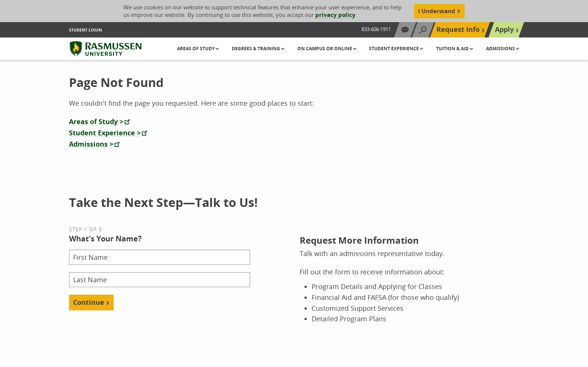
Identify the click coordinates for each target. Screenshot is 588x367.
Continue (89, 302)
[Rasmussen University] (106, 49)
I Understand (437, 11)
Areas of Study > (96, 122)
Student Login (85, 30)
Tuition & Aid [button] (453, 49)
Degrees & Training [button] (256, 49)
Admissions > (91, 144)
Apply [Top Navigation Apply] (504, 29)
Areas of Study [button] (196, 49)
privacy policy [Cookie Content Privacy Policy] (335, 15)
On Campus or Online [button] (325, 49)
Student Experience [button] (394, 49)
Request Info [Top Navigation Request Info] (458, 29)
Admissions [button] (501, 49)
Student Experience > (105, 133)
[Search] (423, 30)
